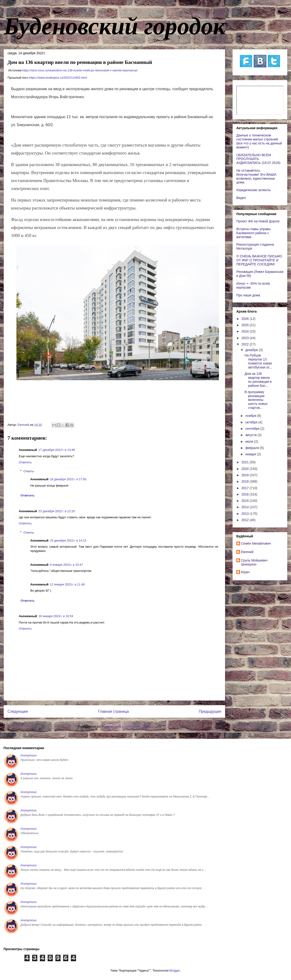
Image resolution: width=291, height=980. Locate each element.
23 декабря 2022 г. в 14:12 (68, 540)
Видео (241, 198)
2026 (246, 319)
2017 (246, 488)
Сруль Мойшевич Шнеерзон (254, 562)
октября (252, 422)
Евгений (247, 552)
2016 (246, 494)
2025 (246, 325)
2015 (246, 501)
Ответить (25, 462)
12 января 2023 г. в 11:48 (67, 584)
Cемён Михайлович (256, 543)
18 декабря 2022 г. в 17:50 (68, 479)
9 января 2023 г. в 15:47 (67, 565)
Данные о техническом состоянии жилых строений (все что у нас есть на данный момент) (259, 141)
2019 (246, 475)
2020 (246, 469)
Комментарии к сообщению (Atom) (126, 726)
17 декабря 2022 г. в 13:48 (57, 450)
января (251, 454)
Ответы (29, 471)
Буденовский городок (115, 26)
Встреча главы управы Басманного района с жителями (254, 233)
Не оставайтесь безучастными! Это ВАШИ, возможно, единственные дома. (257, 176)
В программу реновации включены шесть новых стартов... (256, 400)
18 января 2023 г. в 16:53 (56, 616)
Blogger (175, 970)
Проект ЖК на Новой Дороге (258, 221)
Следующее (18, 711)
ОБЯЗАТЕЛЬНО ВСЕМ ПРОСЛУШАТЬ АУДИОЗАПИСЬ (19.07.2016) (258, 159)
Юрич (245, 572)
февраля (253, 448)
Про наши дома (248, 295)
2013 (246, 514)
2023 (246, 338)
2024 (246, 331)
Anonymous (29, 755)
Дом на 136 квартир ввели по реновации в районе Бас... (258, 380)
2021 (246, 462)
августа (251, 435)
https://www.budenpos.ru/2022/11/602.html (58, 78)
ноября (251, 416)
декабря (252, 350)
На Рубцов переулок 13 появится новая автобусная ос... (258, 361)
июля (250, 442)
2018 (246, 481)
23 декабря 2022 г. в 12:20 (57, 511)
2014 (246, 507)
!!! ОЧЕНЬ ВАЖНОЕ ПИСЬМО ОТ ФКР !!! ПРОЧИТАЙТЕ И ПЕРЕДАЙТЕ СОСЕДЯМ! (259, 260)
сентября (253, 429)
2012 (246, 520)
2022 (246, 344)
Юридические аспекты (253, 190)
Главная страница (113, 711)
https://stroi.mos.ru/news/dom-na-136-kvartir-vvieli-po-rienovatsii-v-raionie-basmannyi (80, 70)
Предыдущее (210, 711)
